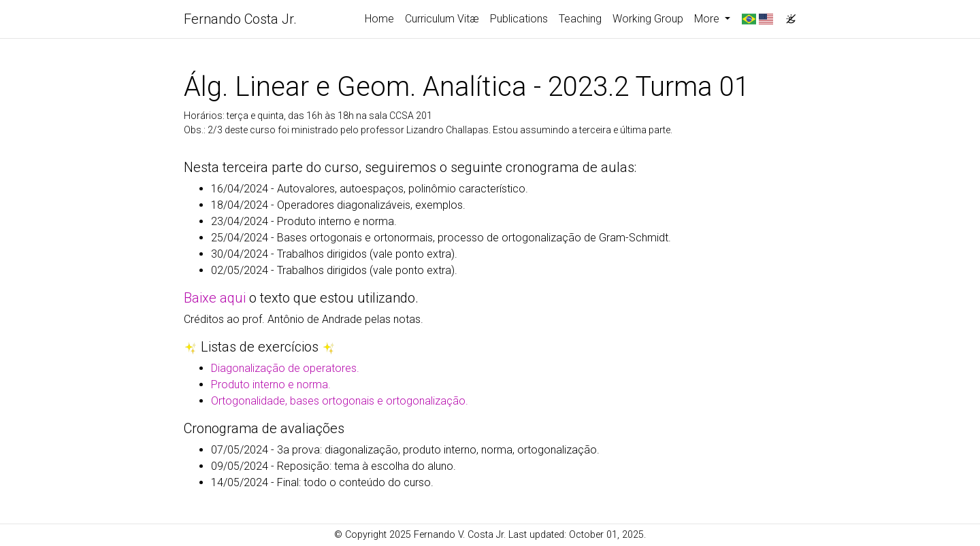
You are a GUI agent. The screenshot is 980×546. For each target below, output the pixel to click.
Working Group (648, 19)
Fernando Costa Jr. (240, 19)
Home (379, 19)
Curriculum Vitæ (442, 19)
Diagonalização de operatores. (285, 368)
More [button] (708, 19)
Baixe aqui (215, 298)
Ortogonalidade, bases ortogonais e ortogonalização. (340, 401)
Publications (519, 19)
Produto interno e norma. (271, 385)
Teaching (580, 19)
